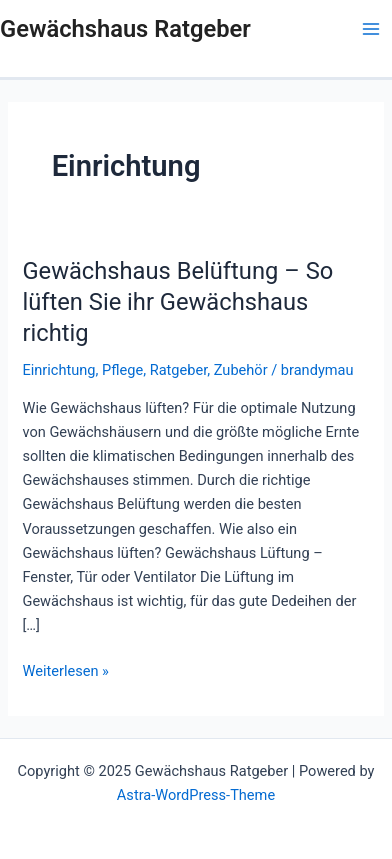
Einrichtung (58, 370)
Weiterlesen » (65, 669)
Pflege (122, 370)
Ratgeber (179, 370)
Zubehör (241, 370)
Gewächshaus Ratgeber (125, 29)
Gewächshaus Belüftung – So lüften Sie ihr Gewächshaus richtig (177, 302)
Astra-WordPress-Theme (196, 795)
